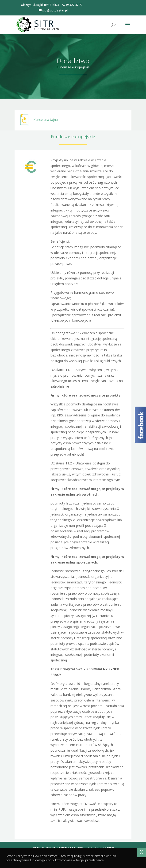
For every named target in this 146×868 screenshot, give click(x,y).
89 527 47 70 (74, 5)
